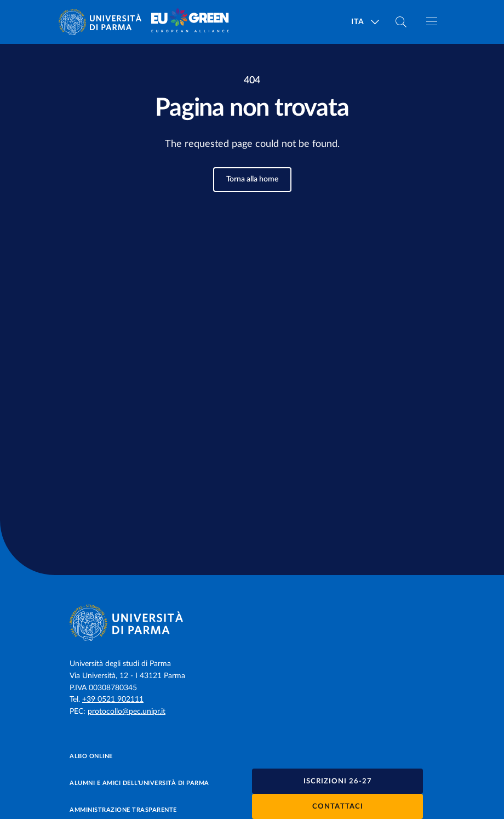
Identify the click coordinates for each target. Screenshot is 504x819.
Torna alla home (252, 179)
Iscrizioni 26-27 (338, 781)
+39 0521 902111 (113, 699)
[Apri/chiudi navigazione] (432, 21)
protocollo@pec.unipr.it (127, 712)
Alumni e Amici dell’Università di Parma (139, 783)
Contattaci (338, 807)
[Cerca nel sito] (401, 22)
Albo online (91, 756)
